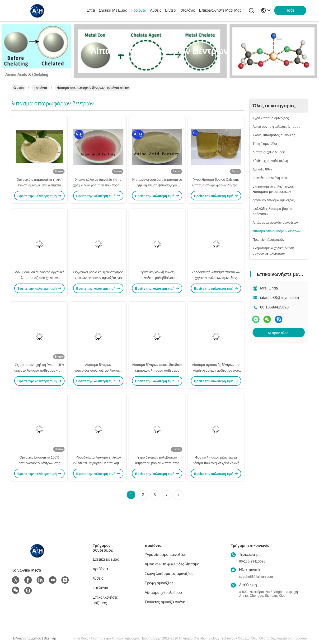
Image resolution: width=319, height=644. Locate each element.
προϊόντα (138, 10)
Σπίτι (91, 10)
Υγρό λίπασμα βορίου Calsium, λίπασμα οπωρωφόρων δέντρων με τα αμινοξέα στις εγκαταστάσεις (216, 185)
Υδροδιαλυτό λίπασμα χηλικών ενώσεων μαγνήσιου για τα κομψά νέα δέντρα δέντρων (98, 463)
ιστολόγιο (187, 10)
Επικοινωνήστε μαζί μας (220, 10)
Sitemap (50, 638)
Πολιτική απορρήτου (26, 638)
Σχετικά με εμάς (113, 10)
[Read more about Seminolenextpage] (167, 495)
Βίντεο (171, 10)
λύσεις (156, 10)
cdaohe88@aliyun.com (279, 298)
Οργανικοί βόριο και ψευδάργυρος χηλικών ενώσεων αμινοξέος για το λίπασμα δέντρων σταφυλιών (98, 278)
